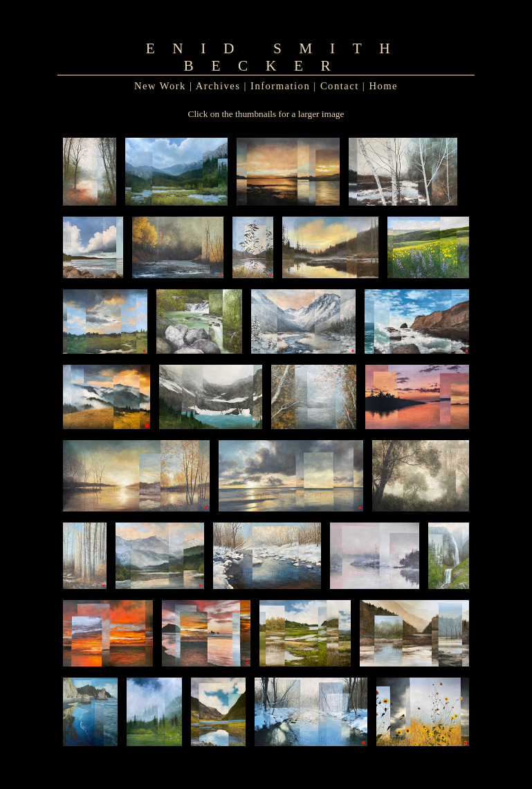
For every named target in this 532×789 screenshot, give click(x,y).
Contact (340, 86)
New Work (160, 86)
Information (280, 86)
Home (383, 86)
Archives (218, 86)
